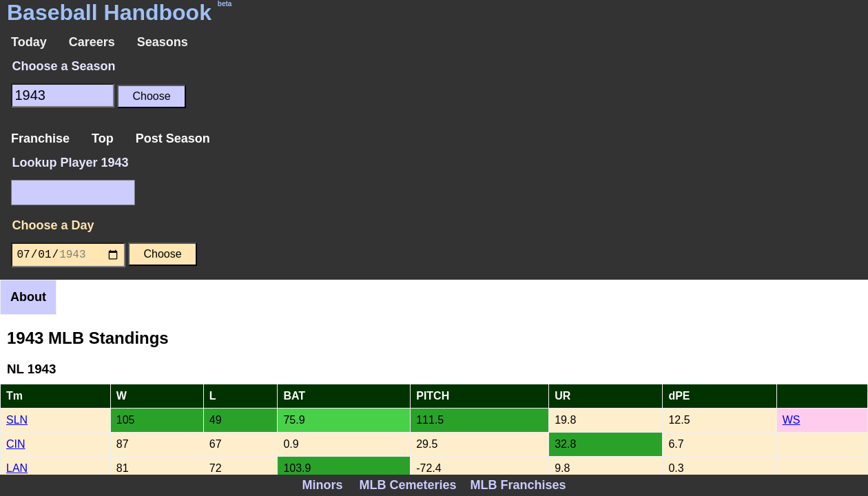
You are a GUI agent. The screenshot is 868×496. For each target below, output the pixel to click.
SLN (17, 420)
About (28, 297)
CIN (16, 444)
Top (103, 138)
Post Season (173, 138)
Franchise (40, 138)
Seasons (163, 42)
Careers (92, 42)
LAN (17, 468)
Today (29, 42)
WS (792, 420)
